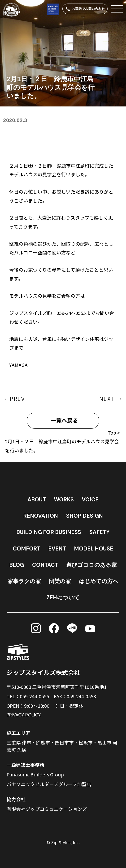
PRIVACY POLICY (24, 715)
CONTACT (45, 565)
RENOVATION (41, 516)
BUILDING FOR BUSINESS (49, 532)
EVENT (57, 549)
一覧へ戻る (64, 421)
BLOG (17, 565)
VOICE (90, 500)
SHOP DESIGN (85, 516)
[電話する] (85, 9)
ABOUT (37, 500)
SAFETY (100, 532)
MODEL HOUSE (94, 549)
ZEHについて (63, 597)
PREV (17, 399)
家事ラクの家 (24, 581)
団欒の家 (60, 581)
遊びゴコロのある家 (91, 565)
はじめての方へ (99, 581)
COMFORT (26, 549)
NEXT (107, 399)
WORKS (64, 500)
